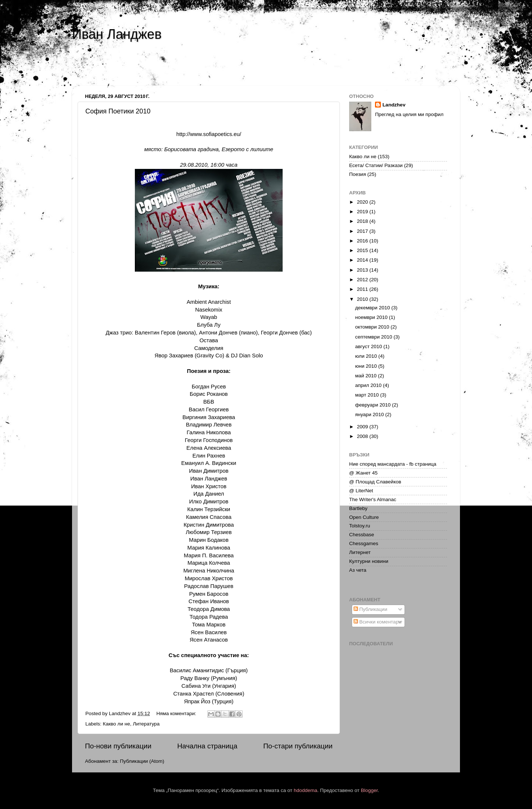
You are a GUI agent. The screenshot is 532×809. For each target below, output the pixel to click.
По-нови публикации (118, 746)
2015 (363, 250)
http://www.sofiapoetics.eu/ (209, 134)
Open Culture (364, 517)
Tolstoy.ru (360, 526)
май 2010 (366, 376)
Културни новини (369, 561)
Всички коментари (378, 622)
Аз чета (358, 570)
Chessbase (362, 535)
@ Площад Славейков (375, 482)
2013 (363, 270)
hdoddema (306, 790)
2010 (363, 299)
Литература (146, 724)
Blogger (369, 790)
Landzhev (394, 105)
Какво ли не (116, 724)
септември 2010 (374, 337)
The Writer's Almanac (373, 499)
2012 (363, 280)
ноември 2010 (372, 317)
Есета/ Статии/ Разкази (376, 165)
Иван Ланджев (117, 34)
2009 (363, 427)
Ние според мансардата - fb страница (393, 464)
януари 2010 (370, 414)
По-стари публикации (298, 746)
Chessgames (364, 543)
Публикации (370, 609)
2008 (363, 436)
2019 (363, 212)
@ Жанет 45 (363, 473)
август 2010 (369, 346)
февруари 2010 (374, 405)
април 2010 (369, 385)
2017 (363, 231)
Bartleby (358, 508)
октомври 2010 (373, 327)
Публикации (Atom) (142, 761)
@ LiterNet (361, 491)
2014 (363, 260)
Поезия (357, 174)
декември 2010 (373, 308)
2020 (363, 202)
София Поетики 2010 (118, 111)
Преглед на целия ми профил (409, 114)
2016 (363, 241)
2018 (363, 221)
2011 (363, 289)
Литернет (360, 552)
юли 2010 (367, 356)
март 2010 (368, 395)
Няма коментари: (177, 713)
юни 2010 (367, 366)
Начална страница (207, 746)
